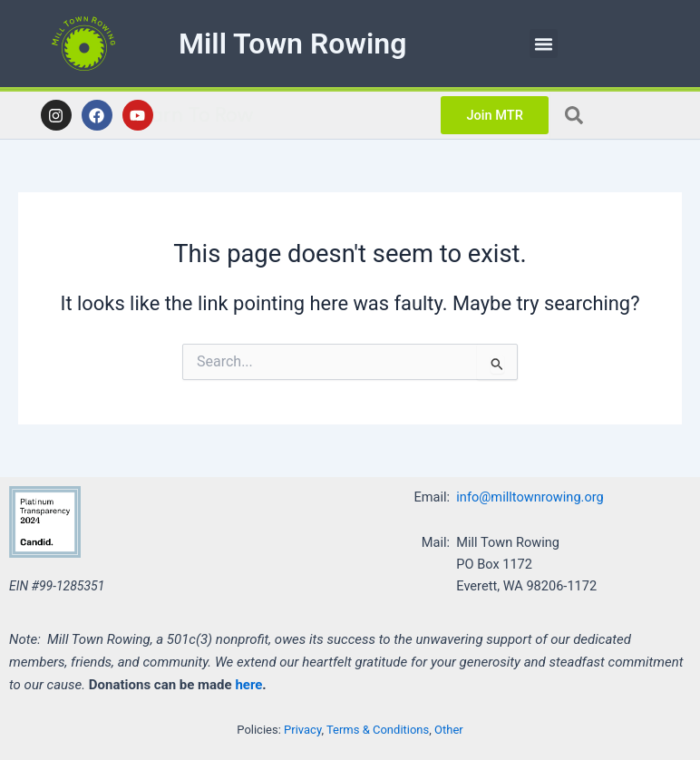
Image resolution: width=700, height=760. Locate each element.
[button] (544, 44)
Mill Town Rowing (292, 44)
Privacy (302, 730)
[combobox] (625, 115)
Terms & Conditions (378, 730)
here (248, 685)
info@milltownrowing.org (530, 497)
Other (449, 730)
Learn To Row (286, 114)
